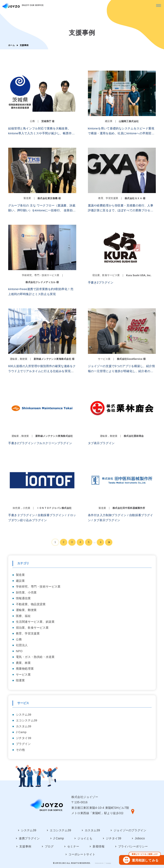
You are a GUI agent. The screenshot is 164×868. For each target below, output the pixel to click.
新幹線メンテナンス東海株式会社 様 (54, 359)
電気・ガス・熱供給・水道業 (35, 657)
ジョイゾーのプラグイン (130, 830)
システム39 (24, 715)
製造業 (20, 575)
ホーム (11, 45)
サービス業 (23, 675)
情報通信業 (23, 598)
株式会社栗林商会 (134, 436)
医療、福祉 (23, 616)
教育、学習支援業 (28, 633)
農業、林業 (23, 663)
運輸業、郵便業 (26, 610)
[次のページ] (100, 542)
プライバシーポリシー (133, 846)
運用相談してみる (142, 859)
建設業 (20, 581)
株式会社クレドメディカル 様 (42, 282)
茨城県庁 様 (48, 121)
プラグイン (23, 744)
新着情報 (99, 846)
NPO (19, 651)
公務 (19, 639)
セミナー (73, 846)
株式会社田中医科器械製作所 (129, 508)
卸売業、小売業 (26, 592)
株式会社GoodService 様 (131, 359)
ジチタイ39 (24, 738)
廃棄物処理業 (25, 669)
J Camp (21, 732)
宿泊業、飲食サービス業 (32, 628)
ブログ (49, 846)
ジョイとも (85, 838)
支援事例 (25, 846)
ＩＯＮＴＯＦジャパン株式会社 (54, 508)
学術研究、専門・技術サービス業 (38, 587)
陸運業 (20, 680)
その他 (20, 750)
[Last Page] (109, 542)
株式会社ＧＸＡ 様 (135, 198)
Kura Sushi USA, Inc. (139, 275)
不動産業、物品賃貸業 (31, 604)
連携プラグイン (29, 838)
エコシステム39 (27, 720)
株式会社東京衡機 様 (49, 198)
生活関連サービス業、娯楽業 (35, 622)
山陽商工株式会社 (129, 121)
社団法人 (22, 645)
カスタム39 (24, 726)
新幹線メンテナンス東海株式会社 (54, 436)
